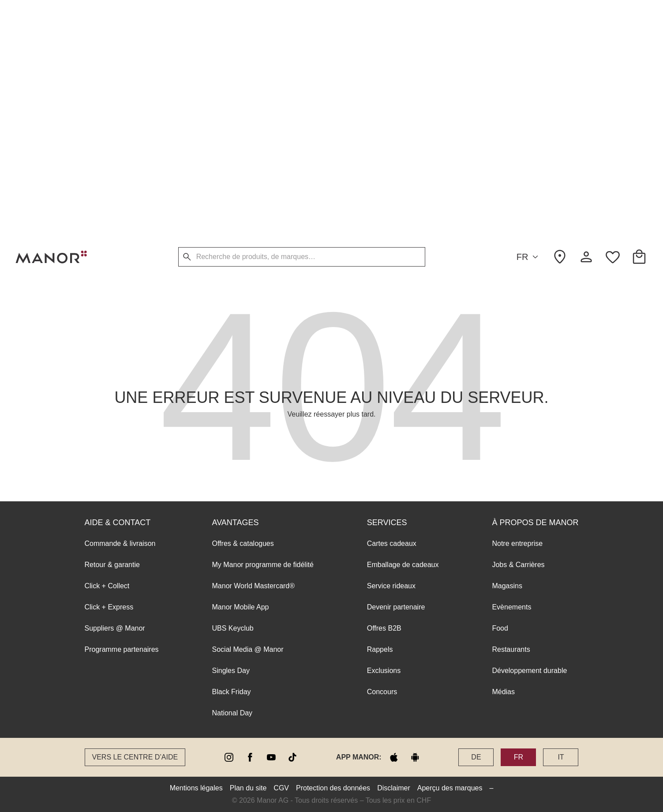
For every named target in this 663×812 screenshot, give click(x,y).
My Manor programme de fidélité (263, 63)
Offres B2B (384, 127)
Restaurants (511, 148)
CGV (281, 788)
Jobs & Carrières (518, 63)
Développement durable (529, 169)
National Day (232, 212)
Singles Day (231, 169)
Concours (382, 190)
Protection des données (333, 788)
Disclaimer (394, 788)
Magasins (507, 85)
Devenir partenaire (396, 106)
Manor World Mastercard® (254, 85)
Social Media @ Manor (248, 148)
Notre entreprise (517, 42)
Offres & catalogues (243, 42)
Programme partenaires (122, 148)
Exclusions (384, 169)
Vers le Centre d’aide (135, 757)
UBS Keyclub (233, 127)
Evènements (511, 106)
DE (476, 757)
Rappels (380, 148)
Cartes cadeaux (392, 42)
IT (561, 757)
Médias (503, 190)
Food (500, 127)
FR (529, 257)
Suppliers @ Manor (115, 127)
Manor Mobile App (241, 106)
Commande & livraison (120, 42)
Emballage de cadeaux (403, 63)
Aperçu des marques (450, 788)
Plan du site (248, 788)
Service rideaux (391, 85)
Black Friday (232, 190)
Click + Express (109, 106)
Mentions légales (196, 788)
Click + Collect (107, 85)
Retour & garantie (112, 63)
